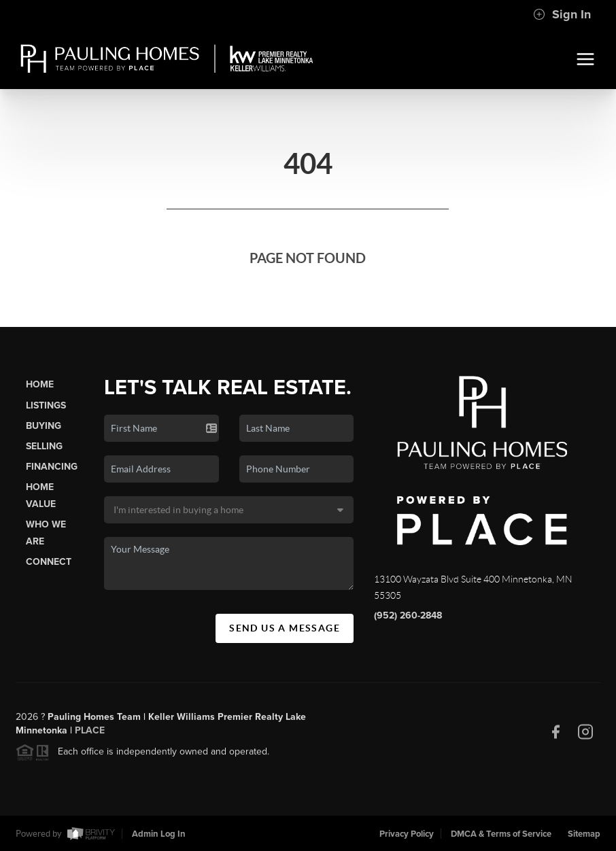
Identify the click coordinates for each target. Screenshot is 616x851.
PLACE (90, 734)
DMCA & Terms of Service (501, 834)
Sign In (562, 14)
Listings (46, 405)
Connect (49, 562)
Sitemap (584, 834)
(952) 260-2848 (408, 615)
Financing (52, 467)
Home (40, 384)
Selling (44, 446)
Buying (44, 426)
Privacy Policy (407, 834)
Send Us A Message (285, 628)
